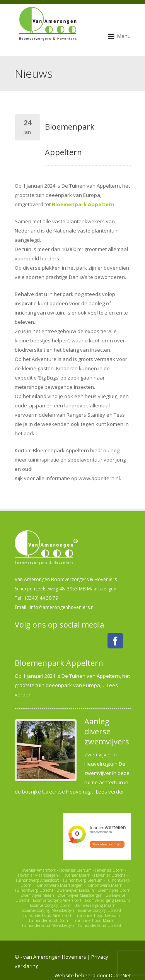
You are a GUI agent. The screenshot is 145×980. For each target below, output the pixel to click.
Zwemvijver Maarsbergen (80, 895)
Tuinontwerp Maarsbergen (59, 885)
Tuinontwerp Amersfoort (37, 880)
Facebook (115, 641)
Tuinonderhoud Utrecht (100, 925)
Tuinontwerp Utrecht (34, 890)
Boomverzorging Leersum (107, 900)
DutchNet (120, 975)
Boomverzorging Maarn (95, 905)
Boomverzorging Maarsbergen (48, 910)
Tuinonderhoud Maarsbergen (48, 925)
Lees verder (110, 792)
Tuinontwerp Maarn (104, 885)
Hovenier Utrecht (110, 875)
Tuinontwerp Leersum (83, 880)
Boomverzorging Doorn (50, 905)
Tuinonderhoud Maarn (94, 920)
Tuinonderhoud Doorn (49, 920)
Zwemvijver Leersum (75, 890)
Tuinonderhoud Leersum (97, 915)
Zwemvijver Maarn (37, 895)
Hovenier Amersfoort (38, 870)
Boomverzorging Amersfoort (57, 900)
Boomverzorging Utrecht (100, 910)
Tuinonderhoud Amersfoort (47, 915)
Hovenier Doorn (109, 870)
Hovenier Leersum (75, 870)
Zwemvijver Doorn (114, 890)
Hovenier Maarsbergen (38, 875)
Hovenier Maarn (76, 875)
